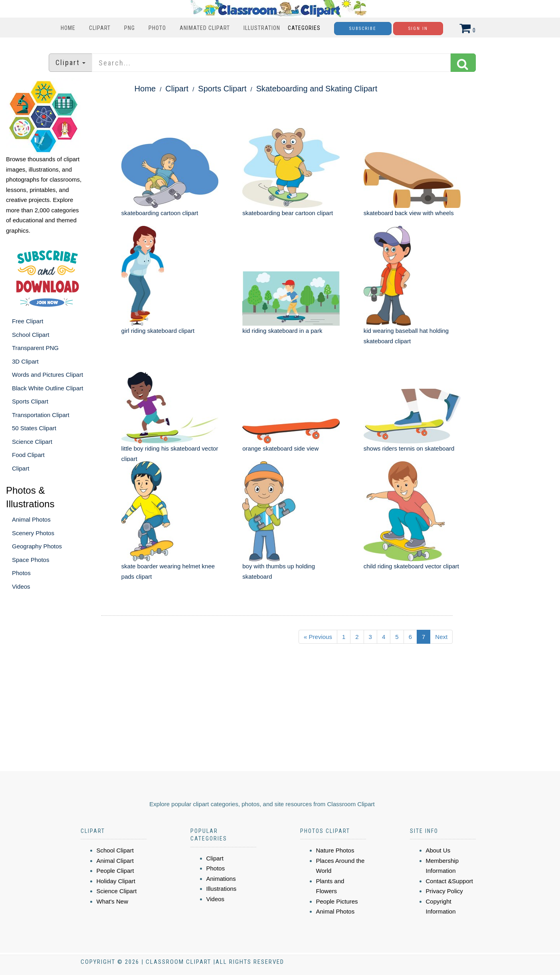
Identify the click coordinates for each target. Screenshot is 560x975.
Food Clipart (28, 455)
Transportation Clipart (41, 415)
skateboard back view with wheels (409, 213)
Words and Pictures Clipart (47, 375)
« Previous (318, 637)
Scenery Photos (33, 533)
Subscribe (363, 29)
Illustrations (222, 889)
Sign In (418, 29)
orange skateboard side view (280, 448)
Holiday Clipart (116, 881)
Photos (21, 573)
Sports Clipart (30, 401)
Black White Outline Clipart (47, 388)
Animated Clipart (205, 28)
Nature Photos (335, 850)
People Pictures (337, 901)
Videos (21, 586)
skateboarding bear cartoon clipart (288, 213)
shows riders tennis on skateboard (409, 448)
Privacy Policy (444, 891)
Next (441, 637)
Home (68, 28)
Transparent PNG (35, 348)
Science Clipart (32, 442)
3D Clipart (25, 361)
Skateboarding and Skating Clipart (317, 89)
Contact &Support (449, 881)
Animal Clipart (115, 861)
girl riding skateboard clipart (158, 331)
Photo (157, 28)
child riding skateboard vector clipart (411, 566)
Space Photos (31, 560)
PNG (130, 28)
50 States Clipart (34, 428)
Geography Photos (37, 546)
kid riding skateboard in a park (282, 331)
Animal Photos (31, 519)
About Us (438, 850)
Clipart (100, 28)
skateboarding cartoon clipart (160, 213)
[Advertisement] (267, 711)
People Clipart (115, 871)
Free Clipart (28, 321)
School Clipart (31, 335)
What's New (113, 901)
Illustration (262, 28)
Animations (221, 879)
